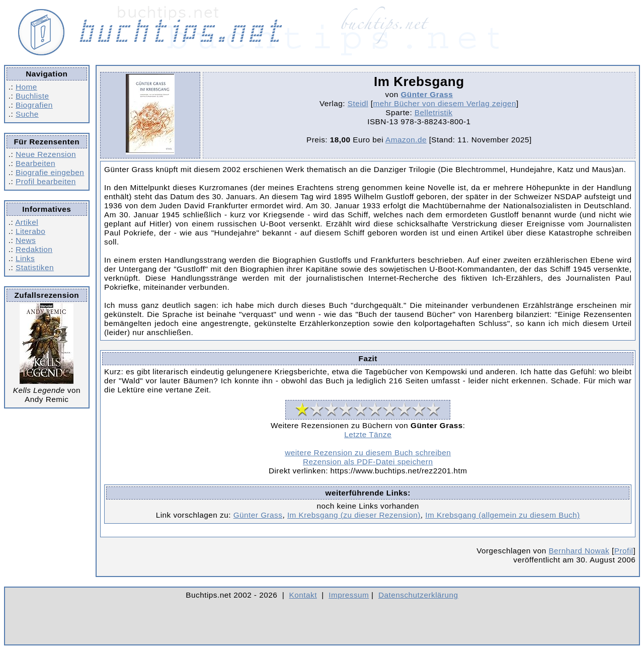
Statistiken (35, 267)
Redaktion (34, 249)
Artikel (27, 222)
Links (25, 258)
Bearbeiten (35, 163)
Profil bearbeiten (46, 181)
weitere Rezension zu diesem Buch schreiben (368, 453)
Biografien (34, 105)
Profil (624, 551)
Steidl (358, 103)
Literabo (30, 231)
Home (26, 87)
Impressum (349, 595)
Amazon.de (406, 140)
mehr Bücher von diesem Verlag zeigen (445, 103)
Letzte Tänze (368, 434)
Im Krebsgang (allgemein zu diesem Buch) (502, 515)
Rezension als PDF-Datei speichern (368, 462)
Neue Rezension (46, 154)
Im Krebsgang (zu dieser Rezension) (354, 515)
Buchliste (32, 96)
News (26, 240)
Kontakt (303, 595)
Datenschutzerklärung (418, 595)
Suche (27, 114)
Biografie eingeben (50, 172)
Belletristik (434, 112)
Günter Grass (427, 94)
